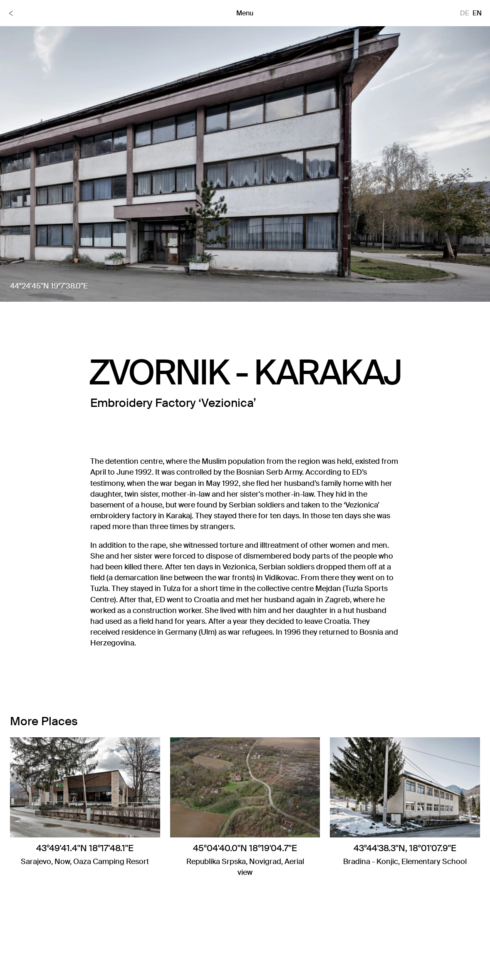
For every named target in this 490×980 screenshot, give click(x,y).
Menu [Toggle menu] (245, 13)
